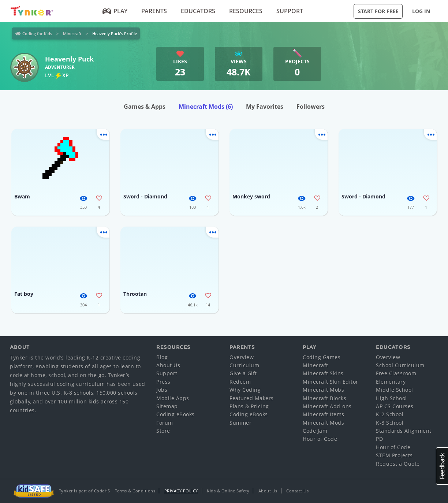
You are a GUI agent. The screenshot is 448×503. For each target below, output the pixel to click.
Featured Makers (252, 398)
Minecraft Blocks (324, 398)
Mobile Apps (173, 398)
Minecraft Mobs (323, 390)
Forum (165, 423)
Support (290, 11)
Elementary (391, 382)
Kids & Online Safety (228, 491)
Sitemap (167, 406)
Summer (240, 423)
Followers (311, 107)
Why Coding (245, 390)
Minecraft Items (324, 414)
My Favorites (265, 107)
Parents (154, 11)
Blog (162, 357)
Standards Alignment (404, 431)
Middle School (395, 390)
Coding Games (322, 357)
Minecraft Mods (206, 107)
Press (163, 382)
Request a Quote (398, 464)
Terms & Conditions (135, 491)
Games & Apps (145, 107)
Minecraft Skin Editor (331, 382)
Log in (421, 11)
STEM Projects (394, 455)
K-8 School (390, 423)
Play (115, 11)
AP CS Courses (395, 406)
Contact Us (297, 491)
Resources (246, 11)
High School (391, 398)
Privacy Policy (181, 491)
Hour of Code (320, 439)
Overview (242, 357)
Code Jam (315, 431)
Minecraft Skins (323, 373)
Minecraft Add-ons (327, 406)
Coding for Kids (37, 33)
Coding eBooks (176, 414)
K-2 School (390, 414)
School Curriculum (400, 365)
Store (163, 431)
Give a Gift (243, 373)
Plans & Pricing (249, 406)
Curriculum (244, 365)
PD (379, 439)
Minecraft (72, 33)
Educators (198, 11)
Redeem (240, 382)
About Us (168, 365)
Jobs (162, 390)
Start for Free (378, 11)
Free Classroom (396, 373)
